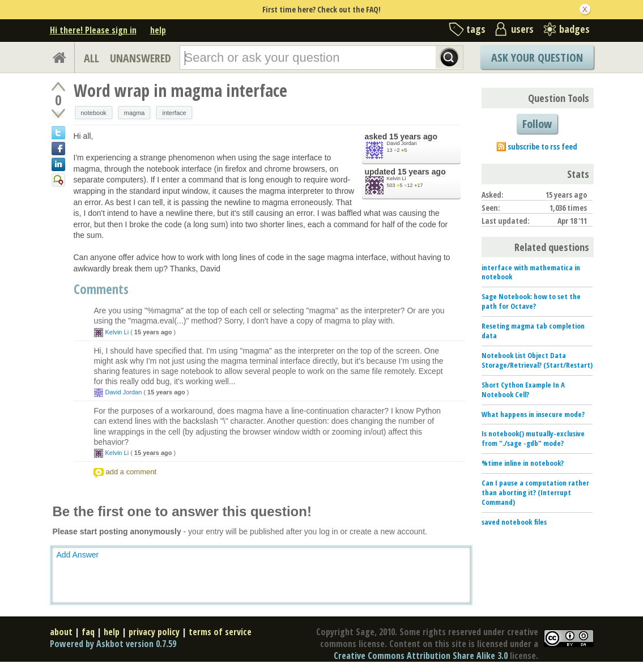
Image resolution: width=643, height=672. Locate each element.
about (61, 632)
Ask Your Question (537, 58)
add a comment (131, 472)
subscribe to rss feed (542, 146)
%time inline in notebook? (523, 463)
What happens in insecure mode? (533, 414)
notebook (94, 113)
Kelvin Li (397, 178)
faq (88, 632)
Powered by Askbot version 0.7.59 (113, 644)
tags (476, 29)
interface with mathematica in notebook (531, 272)
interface (174, 113)
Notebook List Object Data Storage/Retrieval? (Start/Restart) (537, 360)
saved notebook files (514, 522)
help (158, 30)
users (522, 29)
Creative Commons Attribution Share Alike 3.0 (421, 656)
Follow (537, 124)
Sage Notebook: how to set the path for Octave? (531, 301)
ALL (91, 58)
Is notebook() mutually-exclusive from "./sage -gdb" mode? (533, 438)
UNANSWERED (140, 58)
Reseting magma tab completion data (533, 331)
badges (574, 29)
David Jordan (402, 143)
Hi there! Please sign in (93, 30)
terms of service (220, 632)
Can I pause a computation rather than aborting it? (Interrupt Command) (535, 492)
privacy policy (154, 632)
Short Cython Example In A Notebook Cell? (523, 390)
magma (135, 113)
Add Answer (78, 555)
